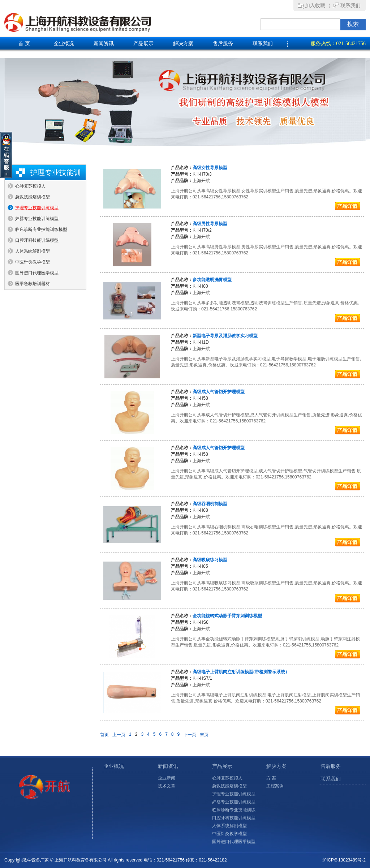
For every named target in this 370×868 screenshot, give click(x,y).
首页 (104, 735)
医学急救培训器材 (33, 284)
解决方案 (183, 44)
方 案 (271, 778)
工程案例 (275, 786)
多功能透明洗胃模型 (212, 280)
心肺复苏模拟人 (30, 186)
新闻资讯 (104, 44)
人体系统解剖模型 (33, 251)
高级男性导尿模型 (210, 224)
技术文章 (167, 786)
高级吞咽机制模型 (210, 504)
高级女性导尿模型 (210, 168)
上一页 (119, 735)
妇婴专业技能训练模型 (37, 219)
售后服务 (223, 44)
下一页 (190, 735)
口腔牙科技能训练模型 (37, 240)
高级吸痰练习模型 (210, 560)
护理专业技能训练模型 (37, 208)
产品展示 (143, 44)
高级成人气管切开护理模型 (219, 392)
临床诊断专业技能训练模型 (41, 229)
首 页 (24, 44)
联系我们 (350, 6)
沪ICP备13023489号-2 (344, 860)
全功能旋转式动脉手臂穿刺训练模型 (227, 616)
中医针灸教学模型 (33, 262)
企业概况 (64, 44)
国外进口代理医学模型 (37, 273)
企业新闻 (167, 778)
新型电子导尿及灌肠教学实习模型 (225, 336)
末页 (204, 735)
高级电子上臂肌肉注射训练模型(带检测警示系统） (241, 672)
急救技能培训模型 (33, 197)
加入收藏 (315, 6)
